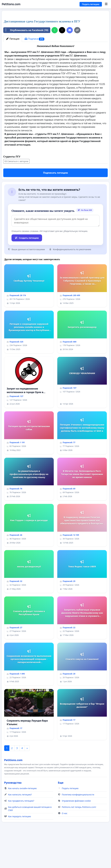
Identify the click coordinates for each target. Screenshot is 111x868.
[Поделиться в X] (62, 72)
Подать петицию (91, 4)
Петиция (13, 80)
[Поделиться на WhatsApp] (55, 72)
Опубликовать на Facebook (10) (26, 72)
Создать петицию (27, 279)
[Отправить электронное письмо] (70, 72)
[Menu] (106, 4)
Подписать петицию (55, 214)
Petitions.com (11, 4)
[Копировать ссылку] (77, 72)
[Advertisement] (55, 36)
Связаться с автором (16, 203)
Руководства (13, 824)
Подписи (34, 80)
